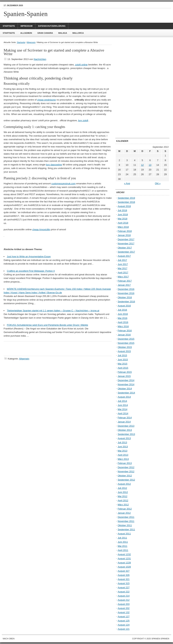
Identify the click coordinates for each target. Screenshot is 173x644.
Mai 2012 (122, 496)
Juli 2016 (122, 310)
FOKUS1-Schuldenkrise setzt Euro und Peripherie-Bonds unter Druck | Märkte (47, 325)
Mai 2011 (122, 546)
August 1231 (124, 558)
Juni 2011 (123, 542)
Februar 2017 (125, 281)
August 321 (124, 579)
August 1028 (124, 567)
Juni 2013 (123, 447)
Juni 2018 (123, 215)
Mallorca (78, 33)
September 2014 (126, 393)
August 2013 (124, 438)
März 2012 (123, 505)
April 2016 (123, 322)
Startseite (9, 26)
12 (142, 165)
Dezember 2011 (126, 517)
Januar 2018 (124, 235)
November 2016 (126, 293)
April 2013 (123, 455)
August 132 (124, 612)
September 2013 (126, 434)
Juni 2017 (123, 264)
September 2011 (126, 529)
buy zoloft (83, 120)
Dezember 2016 (126, 289)
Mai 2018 (122, 219)
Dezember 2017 (126, 239)
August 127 (124, 617)
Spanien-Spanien (26, 14)
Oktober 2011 (125, 525)
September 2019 (126, 198)
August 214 (124, 596)
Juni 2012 (123, 492)
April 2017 (123, 273)
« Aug (127, 183)
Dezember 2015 (126, 339)
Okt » (158, 183)
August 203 (124, 604)
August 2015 (124, 351)
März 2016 (123, 326)
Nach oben (9, 639)
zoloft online (81, 65)
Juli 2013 (122, 442)
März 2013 (123, 459)
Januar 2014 (124, 422)
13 (150, 165)
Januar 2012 (124, 513)
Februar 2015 (125, 372)
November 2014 (126, 384)
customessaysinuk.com (63, 184)
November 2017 (126, 244)
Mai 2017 (122, 268)
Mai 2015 (122, 364)
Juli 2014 (122, 401)
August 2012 (124, 484)
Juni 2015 (123, 360)
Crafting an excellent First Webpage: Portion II (31, 271)
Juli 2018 (122, 210)
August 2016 (124, 306)
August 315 (124, 583)
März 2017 (123, 277)
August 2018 (124, 206)
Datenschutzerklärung (52, 26)
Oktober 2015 (125, 347)
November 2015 (126, 343)
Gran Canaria (45, 33)
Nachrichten (40, 59)
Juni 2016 (123, 314)
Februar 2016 (125, 331)
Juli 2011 (122, 538)
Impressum (27, 26)
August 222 (124, 592)
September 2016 (126, 302)
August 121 (124, 629)
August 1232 (124, 554)
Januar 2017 (124, 285)
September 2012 (126, 480)
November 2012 (126, 471)
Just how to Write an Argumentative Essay (29, 257)
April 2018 (123, 223)
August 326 (124, 575)
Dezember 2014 (126, 380)
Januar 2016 (124, 335)
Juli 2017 (122, 260)
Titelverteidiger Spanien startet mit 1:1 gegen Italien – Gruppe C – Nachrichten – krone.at (53, 311)
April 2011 (123, 550)
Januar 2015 (124, 376)
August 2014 (124, 397)
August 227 (124, 588)
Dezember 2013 (126, 426)
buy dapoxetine (54, 165)
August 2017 (124, 256)
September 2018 (126, 202)
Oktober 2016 (125, 297)
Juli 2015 (122, 355)
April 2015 (123, 368)
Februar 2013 (125, 463)
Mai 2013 (122, 451)
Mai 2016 (122, 318)
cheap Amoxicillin (41, 229)
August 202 (124, 608)
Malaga (63, 33)
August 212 (124, 600)
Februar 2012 (125, 509)
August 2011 (124, 534)
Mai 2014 (122, 409)
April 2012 (123, 500)
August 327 (124, 571)
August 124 (124, 625)
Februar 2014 (125, 418)
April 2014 (123, 413)
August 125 (124, 621)
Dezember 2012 (126, 467)
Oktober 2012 (125, 476)
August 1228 (124, 563)
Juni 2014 (123, 405)
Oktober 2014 (125, 389)
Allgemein (26, 33)
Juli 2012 (122, 488)
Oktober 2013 (125, 430)
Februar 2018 (125, 231)
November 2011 (126, 521)
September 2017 (126, 252)
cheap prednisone (46, 100)
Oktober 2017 (125, 248)
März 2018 (123, 227)
